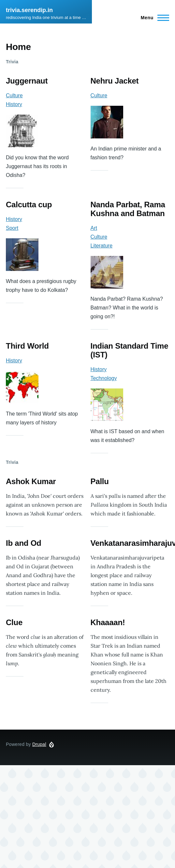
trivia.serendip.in (29, 10)
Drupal (39, 744)
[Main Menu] (153, 18)
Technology (104, 378)
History (14, 104)
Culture (14, 95)
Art (94, 228)
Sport (12, 228)
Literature (102, 246)
